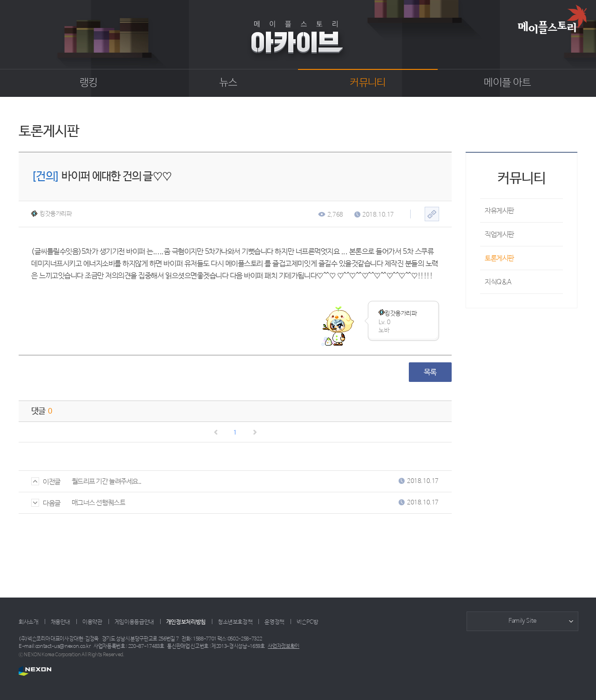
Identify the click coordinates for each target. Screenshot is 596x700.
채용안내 (61, 622)
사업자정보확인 (284, 646)
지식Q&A (498, 282)
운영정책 (274, 622)
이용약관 (92, 622)
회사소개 (29, 622)
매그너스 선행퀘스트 (99, 503)
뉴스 (228, 83)
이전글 (46, 482)
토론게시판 (499, 258)
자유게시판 (499, 211)
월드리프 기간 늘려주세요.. (107, 481)
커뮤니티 (368, 83)
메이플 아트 (507, 83)
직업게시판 (499, 234)
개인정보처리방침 (186, 622)
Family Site (522, 621)
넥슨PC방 (307, 622)
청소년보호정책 (235, 622)
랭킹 (89, 83)
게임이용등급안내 (134, 622)
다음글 (46, 503)
